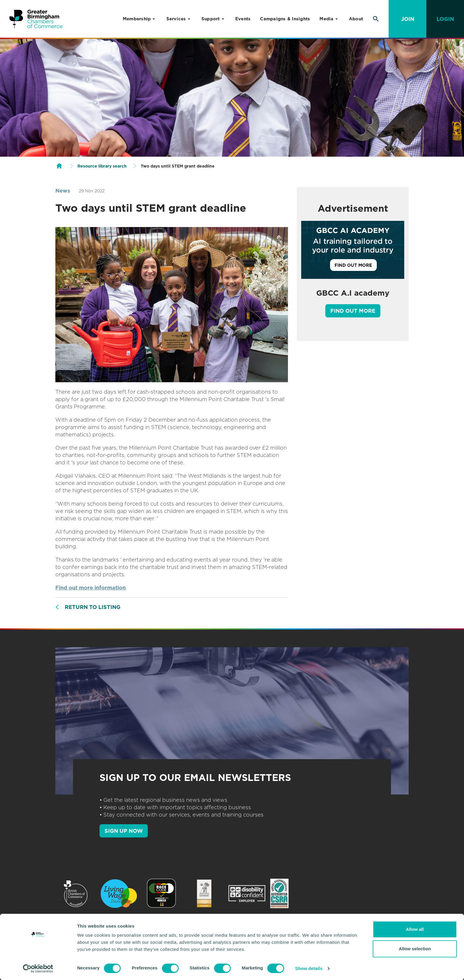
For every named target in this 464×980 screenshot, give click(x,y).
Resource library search (102, 166)
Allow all (415, 929)
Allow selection (415, 949)
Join (408, 19)
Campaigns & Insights (285, 19)
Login (445, 19)
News (63, 191)
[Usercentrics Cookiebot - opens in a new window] (38, 969)
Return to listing (93, 607)
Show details (309, 968)
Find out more (353, 311)
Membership (137, 19)
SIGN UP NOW (124, 831)
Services (176, 19)
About (356, 19)
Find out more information (91, 588)
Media (326, 19)
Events (243, 19)
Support (211, 19)
